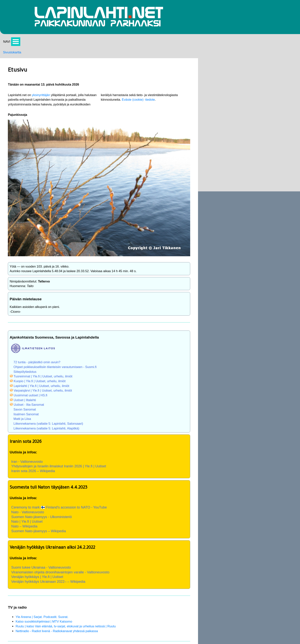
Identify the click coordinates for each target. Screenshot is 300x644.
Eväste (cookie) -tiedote (124, 87)
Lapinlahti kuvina (206, 78)
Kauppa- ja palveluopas (218, 210)
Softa (198, 93)
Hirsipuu (269, 120)
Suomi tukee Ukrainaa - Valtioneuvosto (71, 551)
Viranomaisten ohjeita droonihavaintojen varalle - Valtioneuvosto (92, 556)
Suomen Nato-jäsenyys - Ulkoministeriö (72, 496)
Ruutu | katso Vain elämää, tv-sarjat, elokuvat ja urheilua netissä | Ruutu (97, 614)
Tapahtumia (202, 58)
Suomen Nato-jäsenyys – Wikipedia (69, 512)
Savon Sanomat (54, 380)
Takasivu (200, 109)
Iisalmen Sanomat (55, 385)
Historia (269, 157)
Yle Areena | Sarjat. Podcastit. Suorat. (72, 604)
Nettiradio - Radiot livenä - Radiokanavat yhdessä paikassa (88, 619)
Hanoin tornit (273, 205)
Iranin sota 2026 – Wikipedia (63, 446)
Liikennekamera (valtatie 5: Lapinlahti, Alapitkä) (77, 400)
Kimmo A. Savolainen (207, 133)
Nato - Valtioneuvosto (57, 491)
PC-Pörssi (201, 98)
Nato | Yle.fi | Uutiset (56, 501)
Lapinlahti (270, 232)
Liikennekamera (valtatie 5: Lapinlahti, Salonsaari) (79, 395)
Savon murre (273, 167)
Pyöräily (200, 83)
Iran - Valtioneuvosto (56, 436)
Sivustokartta (13, 58)
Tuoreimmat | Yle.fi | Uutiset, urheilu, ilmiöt (73, 344)
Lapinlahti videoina (208, 73)
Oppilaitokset (273, 222)
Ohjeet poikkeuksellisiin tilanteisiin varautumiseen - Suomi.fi (86, 334)
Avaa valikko (16, 47)
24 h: (265, 63)
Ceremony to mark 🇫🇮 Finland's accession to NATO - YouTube (91, 485)
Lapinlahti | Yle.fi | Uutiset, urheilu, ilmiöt (72, 355)
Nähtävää (201, 68)
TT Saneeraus (201, 149)
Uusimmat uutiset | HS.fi (60, 365)
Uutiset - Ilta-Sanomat (58, 375)
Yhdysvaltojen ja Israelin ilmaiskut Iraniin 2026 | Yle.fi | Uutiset (90, 441)
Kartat (198, 88)
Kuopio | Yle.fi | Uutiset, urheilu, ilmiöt (70, 350)
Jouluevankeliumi (276, 194)
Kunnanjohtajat (274, 242)
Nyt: (264, 58)
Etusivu (269, 109)
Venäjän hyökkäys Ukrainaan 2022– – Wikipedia (79, 566)
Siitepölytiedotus (54, 340)
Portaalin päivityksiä (208, 53)
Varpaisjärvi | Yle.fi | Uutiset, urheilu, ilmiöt (73, 360)
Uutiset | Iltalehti (54, 370)
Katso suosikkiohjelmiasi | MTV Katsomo (74, 609)
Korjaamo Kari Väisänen (210, 139)
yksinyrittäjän (71, 77)
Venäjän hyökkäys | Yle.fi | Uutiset (67, 561)
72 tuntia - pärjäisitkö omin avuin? (67, 329)
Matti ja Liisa (51, 390)
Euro (197, 104)
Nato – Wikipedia (54, 506)
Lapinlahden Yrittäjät (206, 144)
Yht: (264, 68)
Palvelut (200, 63)
